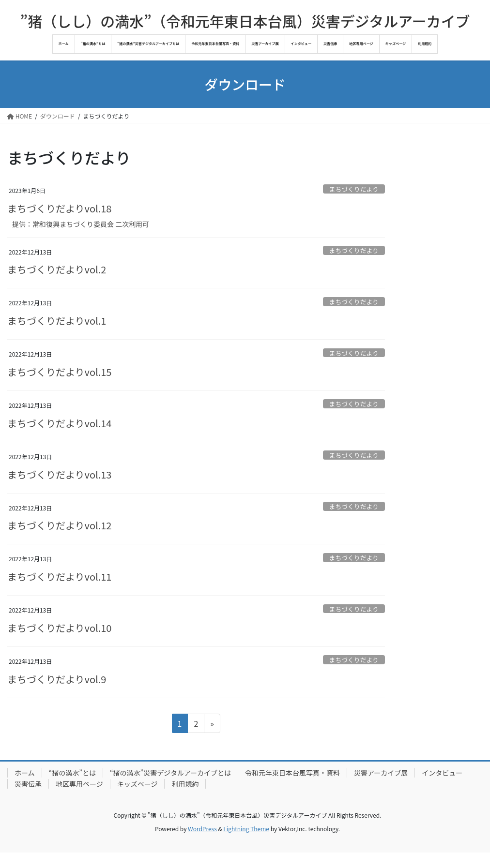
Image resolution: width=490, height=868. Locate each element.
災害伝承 (28, 784)
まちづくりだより (354, 189)
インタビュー (442, 773)
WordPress (202, 829)
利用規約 (185, 784)
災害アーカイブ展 (381, 773)
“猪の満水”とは (72, 773)
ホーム (25, 773)
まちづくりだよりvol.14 (59, 423)
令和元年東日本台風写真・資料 (292, 773)
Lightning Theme (246, 829)
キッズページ (138, 784)
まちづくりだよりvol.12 (59, 525)
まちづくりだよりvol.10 (59, 628)
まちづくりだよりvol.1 (57, 321)
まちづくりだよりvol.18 (59, 208)
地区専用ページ (79, 784)
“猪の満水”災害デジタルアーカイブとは (170, 773)
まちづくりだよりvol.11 (59, 576)
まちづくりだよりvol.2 (57, 269)
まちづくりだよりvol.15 (59, 372)
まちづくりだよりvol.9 (57, 679)
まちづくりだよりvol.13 (59, 474)
